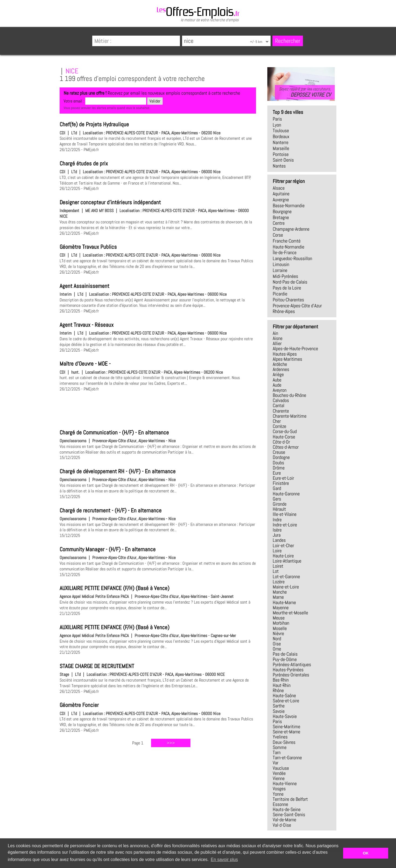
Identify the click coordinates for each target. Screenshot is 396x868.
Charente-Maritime (290, 416)
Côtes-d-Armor (286, 447)
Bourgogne (282, 212)
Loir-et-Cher (283, 546)
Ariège (278, 375)
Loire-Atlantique (287, 561)
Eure (277, 473)
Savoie (279, 711)
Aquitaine (281, 194)
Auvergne (281, 200)
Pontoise (281, 154)
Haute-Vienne (285, 784)
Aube (277, 380)
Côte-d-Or (281, 442)
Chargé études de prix (84, 164)
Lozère (279, 582)
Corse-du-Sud (285, 431)
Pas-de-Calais (285, 654)
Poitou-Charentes (288, 300)
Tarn (277, 753)
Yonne (278, 794)
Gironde (280, 504)
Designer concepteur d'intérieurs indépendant (110, 202)
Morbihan (281, 623)
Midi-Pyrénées (285, 276)
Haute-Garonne (286, 494)
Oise (277, 644)
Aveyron (280, 390)
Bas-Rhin (281, 680)
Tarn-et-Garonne (287, 758)
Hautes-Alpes (285, 354)
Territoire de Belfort (290, 799)
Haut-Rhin (282, 685)
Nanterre (281, 142)
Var (276, 763)
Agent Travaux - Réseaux (87, 325)
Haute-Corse (284, 437)
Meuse (279, 618)
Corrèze (279, 426)
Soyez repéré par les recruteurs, (305, 92)
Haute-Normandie (289, 247)
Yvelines (280, 737)
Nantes (279, 166)
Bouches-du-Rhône (289, 395)
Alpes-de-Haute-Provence (295, 349)
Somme (280, 747)
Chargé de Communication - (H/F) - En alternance (114, 433)
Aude (277, 385)
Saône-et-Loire (286, 701)
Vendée (279, 773)
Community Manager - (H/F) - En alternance (108, 549)
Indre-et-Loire (285, 525)
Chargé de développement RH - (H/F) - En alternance (118, 471)
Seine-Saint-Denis (289, 815)
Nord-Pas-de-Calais (290, 282)
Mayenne (281, 608)
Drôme (279, 468)
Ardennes (281, 369)
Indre (277, 520)
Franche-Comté (287, 241)
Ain (275, 333)
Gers (277, 499)
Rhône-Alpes (284, 311)
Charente (281, 411)
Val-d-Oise (282, 825)
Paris (277, 119)
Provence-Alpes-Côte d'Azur (297, 306)
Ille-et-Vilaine (285, 514)
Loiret (278, 566)
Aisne (278, 338)
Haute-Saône (284, 696)
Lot (276, 571)
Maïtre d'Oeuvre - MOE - (85, 364)
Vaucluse (281, 768)
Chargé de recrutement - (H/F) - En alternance (111, 510)
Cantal (279, 406)
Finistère (281, 483)
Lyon (277, 125)
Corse (278, 235)
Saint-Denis (283, 160)
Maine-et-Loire (286, 587)
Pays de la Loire (287, 288)
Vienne (279, 778)
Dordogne (281, 457)
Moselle (280, 628)
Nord (277, 639)
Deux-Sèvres (284, 742)
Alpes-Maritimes (287, 359)
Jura (277, 535)
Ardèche (280, 364)
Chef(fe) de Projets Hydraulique (94, 124)
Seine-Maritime (286, 727)
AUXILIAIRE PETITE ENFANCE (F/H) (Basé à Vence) (115, 588)
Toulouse (281, 131)
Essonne (280, 804)
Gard (277, 488)
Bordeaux (281, 137)
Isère (277, 530)
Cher (277, 421)
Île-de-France (285, 253)
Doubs (278, 463)
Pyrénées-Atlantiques (292, 665)
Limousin (281, 264)
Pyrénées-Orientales (291, 675)
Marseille (281, 148)
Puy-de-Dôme (285, 659)
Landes (279, 540)
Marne (278, 597)
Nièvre (278, 634)
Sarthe (279, 706)
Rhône (278, 690)
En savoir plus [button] (224, 860)
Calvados (281, 400)
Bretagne (281, 217)
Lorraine (280, 270)
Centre (279, 223)
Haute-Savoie (285, 716)
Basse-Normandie (289, 206)
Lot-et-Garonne (286, 577)
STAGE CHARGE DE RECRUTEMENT (97, 666)
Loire (277, 551)
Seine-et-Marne (286, 732)
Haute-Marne (284, 603)
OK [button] (366, 853)
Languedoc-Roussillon (292, 258)
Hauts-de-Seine (287, 809)
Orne (277, 649)
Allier (277, 343)
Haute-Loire (283, 556)
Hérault (279, 509)
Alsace (279, 188)
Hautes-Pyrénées (288, 670)
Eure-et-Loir (283, 478)
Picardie (280, 294)
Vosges (279, 789)
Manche (280, 592)
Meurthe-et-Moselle (290, 613)
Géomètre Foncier (79, 705)
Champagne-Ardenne (291, 229)
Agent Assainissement (84, 286)
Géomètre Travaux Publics (88, 247)
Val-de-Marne (284, 820)
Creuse (279, 452)
